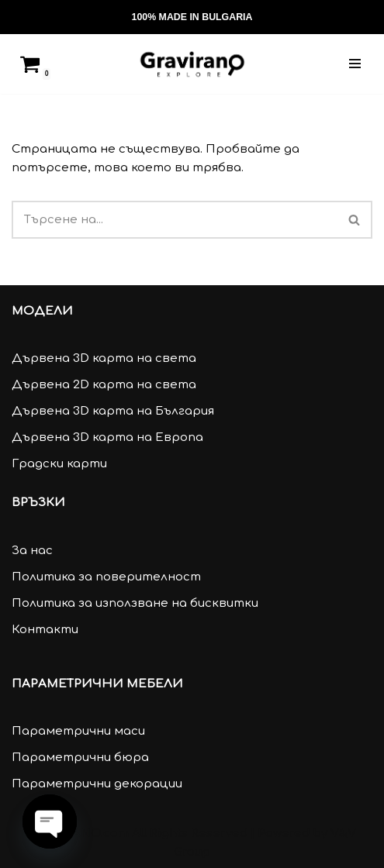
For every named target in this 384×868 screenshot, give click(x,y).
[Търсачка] (289, 17)
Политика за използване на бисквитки (135, 603)
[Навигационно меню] (355, 64)
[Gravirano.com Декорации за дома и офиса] (192, 64)
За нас (32, 551)
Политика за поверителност (106, 577)
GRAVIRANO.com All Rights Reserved (138, 834)
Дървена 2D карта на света (104, 385)
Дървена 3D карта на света (104, 358)
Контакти (45, 630)
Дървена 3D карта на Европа (107, 437)
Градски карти (59, 464)
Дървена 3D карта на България (113, 411)
